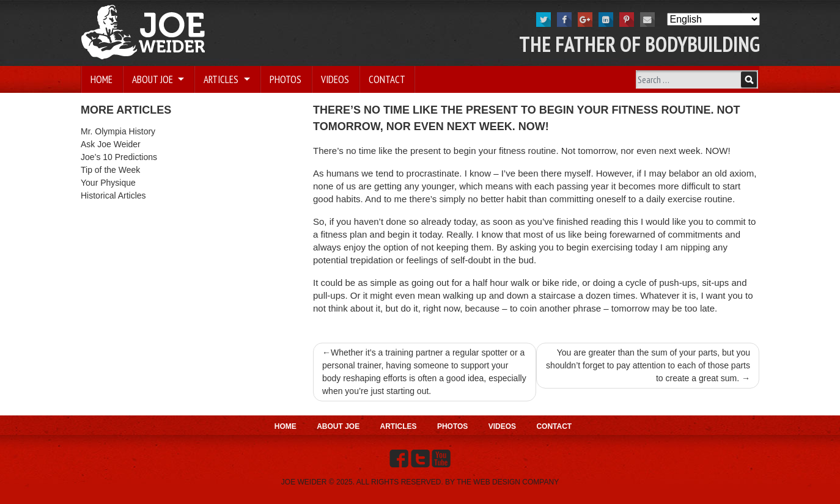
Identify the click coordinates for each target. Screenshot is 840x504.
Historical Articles (113, 195)
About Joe (154, 79)
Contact (387, 79)
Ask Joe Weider (111, 144)
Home (101, 79)
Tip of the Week (110, 170)
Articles (222, 79)
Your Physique (108, 183)
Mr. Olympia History (118, 131)
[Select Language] (713, 19)
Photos (286, 79)
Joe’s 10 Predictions (119, 157)
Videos (335, 79)
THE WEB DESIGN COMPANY (508, 482)
